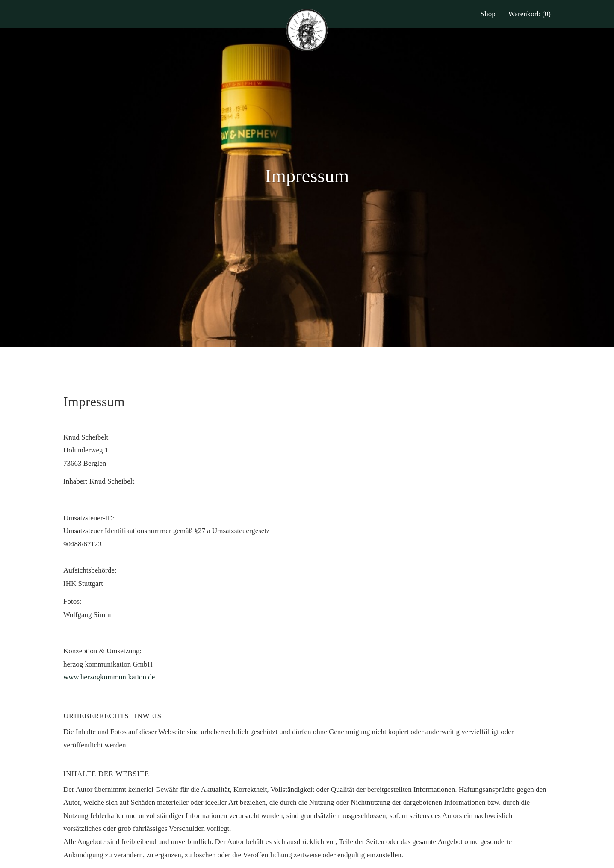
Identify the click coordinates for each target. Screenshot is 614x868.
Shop (488, 14)
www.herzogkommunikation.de (109, 677)
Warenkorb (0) (530, 14)
